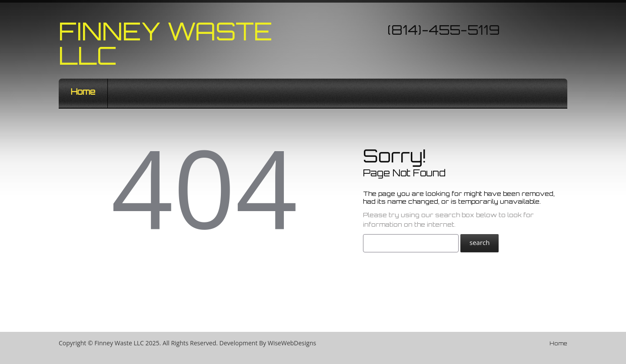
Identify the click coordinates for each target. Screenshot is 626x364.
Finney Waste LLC (166, 43)
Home (83, 92)
